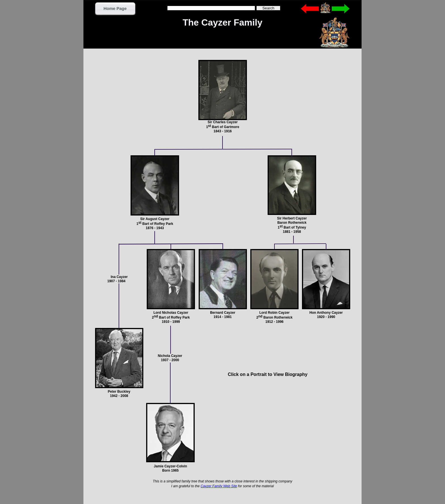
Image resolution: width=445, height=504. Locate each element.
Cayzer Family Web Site (219, 486)
